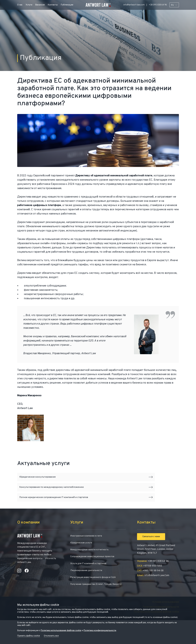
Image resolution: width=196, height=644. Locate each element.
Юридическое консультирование (86, 479)
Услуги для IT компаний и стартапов (90, 581)
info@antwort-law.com (134, 5)
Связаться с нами (151, 552)
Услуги (29, 5)
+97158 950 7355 (150, 581)
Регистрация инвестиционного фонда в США (95, 596)
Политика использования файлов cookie (61, 631)
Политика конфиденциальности (100, 631)
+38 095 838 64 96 (158, 5)
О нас (20, 5)
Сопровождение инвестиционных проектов (95, 573)
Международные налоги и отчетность (92, 566)
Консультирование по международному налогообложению (86, 495)
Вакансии (40, 5)
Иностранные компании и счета (88, 551)
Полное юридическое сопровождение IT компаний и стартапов (86, 511)
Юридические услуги (82, 559)
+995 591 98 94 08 (150, 586)
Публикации (67, 5)
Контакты (53, 5)
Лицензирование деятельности (88, 588)
